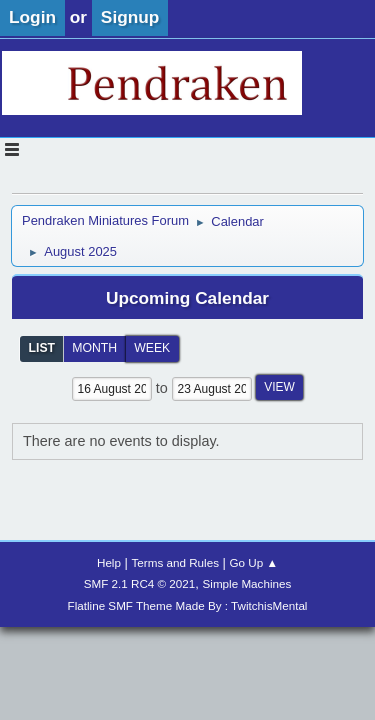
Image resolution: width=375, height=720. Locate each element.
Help (109, 562)
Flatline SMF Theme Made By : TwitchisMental (188, 605)
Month (94, 348)
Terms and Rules (175, 562)
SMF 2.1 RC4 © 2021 (140, 583)
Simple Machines (247, 583)
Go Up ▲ (254, 562)
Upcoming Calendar (187, 298)
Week (152, 348)
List (42, 348)
